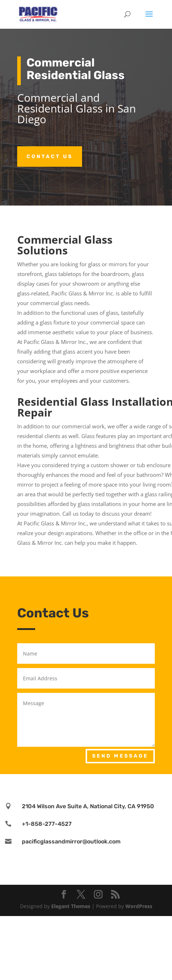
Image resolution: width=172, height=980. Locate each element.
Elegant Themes (71, 906)
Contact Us (50, 157)
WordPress (139, 906)
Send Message (120, 756)
